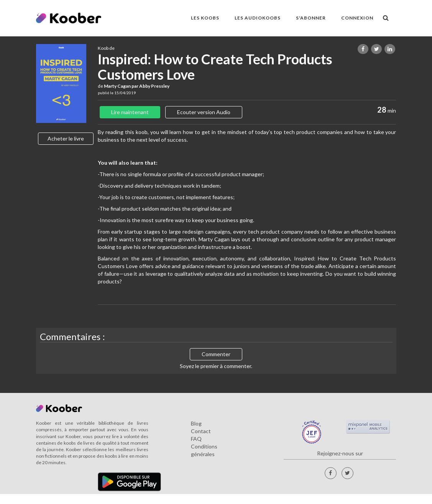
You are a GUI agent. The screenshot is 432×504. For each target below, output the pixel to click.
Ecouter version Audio (204, 112)
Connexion (357, 18)
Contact (201, 431)
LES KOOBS (205, 18)
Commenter (216, 354)
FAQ (196, 439)
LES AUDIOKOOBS (258, 18)
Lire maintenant (130, 112)
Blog (196, 423)
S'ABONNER (311, 18)
